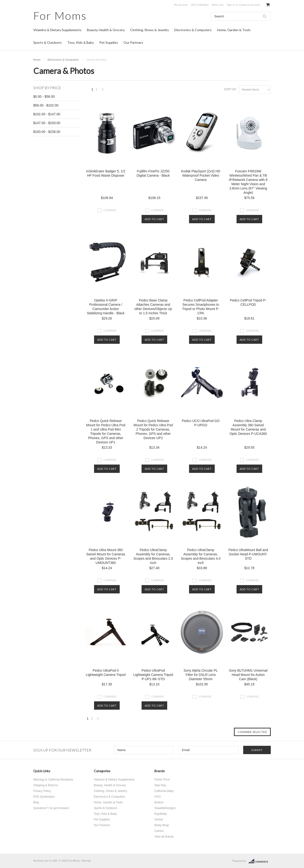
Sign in (231, 5)
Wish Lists (218, 5)
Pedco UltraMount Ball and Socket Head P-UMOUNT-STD (248, 554)
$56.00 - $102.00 (46, 105)
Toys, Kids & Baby (81, 42)
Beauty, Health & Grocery (106, 30)
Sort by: (230, 89)
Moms (60, 16)
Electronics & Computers (193, 30)
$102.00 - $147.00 (47, 114)
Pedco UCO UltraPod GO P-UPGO (201, 423)
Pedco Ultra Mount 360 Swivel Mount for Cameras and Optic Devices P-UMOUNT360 (106, 556)
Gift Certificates (200, 5)
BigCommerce (259, 861)
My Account (181, 5)
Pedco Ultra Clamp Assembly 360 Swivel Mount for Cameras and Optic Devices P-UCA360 (248, 427)
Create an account (249, 5)
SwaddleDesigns (165, 808)
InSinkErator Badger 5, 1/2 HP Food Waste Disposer (106, 173)
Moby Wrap (162, 825)
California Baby (164, 791)
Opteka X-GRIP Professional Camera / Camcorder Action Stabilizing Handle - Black (106, 307)
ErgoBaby (161, 814)
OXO (158, 797)
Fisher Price (162, 780)
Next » (103, 91)
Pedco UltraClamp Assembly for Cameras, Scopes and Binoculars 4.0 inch (201, 556)
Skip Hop (160, 785)
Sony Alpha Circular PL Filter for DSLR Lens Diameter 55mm (201, 675)
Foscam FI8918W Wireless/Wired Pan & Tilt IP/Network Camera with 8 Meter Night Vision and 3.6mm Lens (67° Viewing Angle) (248, 182)
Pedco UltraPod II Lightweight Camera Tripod (106, 673)
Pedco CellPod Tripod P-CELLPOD (248, 302)
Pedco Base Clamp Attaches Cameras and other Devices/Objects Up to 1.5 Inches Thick (153, 307)
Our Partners (133, 42)
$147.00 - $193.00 (47, 123)
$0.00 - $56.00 (44, 97)
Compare (110, 210)
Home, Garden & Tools (234, 30)
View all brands (164, 837)
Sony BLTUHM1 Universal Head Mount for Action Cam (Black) (248, 675)
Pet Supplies (109, 42)
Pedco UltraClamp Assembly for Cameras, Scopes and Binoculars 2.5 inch (153, 556)
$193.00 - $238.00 (47, 132)
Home (37, 60)
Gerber (159, 820)
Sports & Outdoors (47, 42)
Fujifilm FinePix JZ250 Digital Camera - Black (153, 173)
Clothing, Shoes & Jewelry (150, 30)
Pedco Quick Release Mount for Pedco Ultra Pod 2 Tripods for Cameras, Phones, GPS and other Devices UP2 (153, 429)
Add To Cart (154, 219)
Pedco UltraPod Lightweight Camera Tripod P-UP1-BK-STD (153, 675)
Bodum (159, 802)
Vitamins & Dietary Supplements (57, 30)
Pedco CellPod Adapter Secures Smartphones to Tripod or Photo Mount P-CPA (201, 307)
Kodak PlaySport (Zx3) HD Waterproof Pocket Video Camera (201, 175)
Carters (159, 831)
